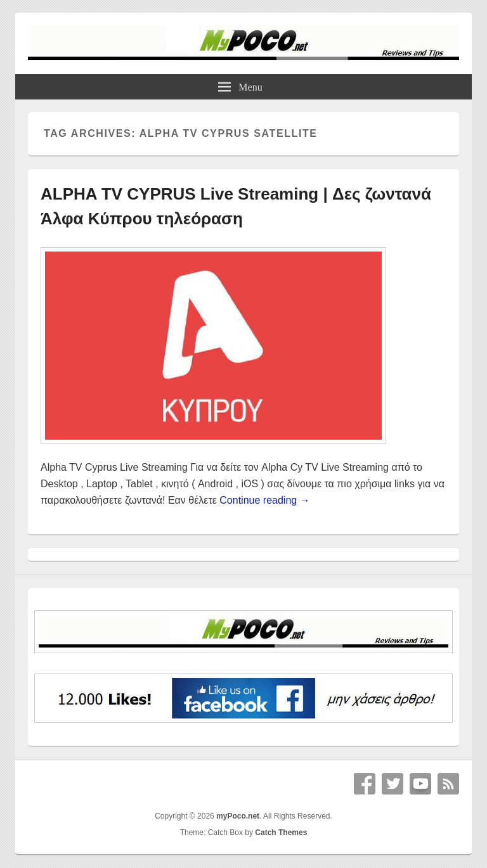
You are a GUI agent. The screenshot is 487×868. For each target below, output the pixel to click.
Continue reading (264, 500)
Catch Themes (281, 833)
